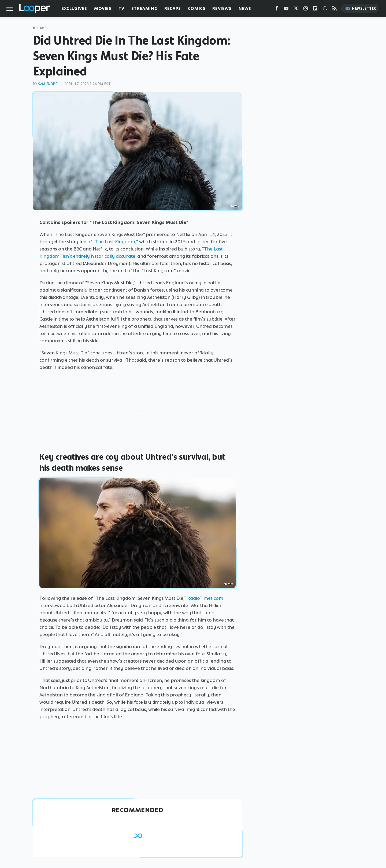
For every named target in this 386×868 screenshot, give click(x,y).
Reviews (222, 8)
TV (121, 8)
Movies (103, 8)
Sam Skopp (48, 84)
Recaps (173, 8)
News (245, 8)
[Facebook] (277, 10)
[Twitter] (296, 10)
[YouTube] (286, 10)
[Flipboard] (315, 10)
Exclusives (74, 8)
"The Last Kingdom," (116, 242)
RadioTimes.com (205, 598)
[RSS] (335, 10)
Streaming (144, 8)
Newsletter (361, 8)
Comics (197, 8)
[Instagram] (306, 10)
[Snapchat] (325, 10)
